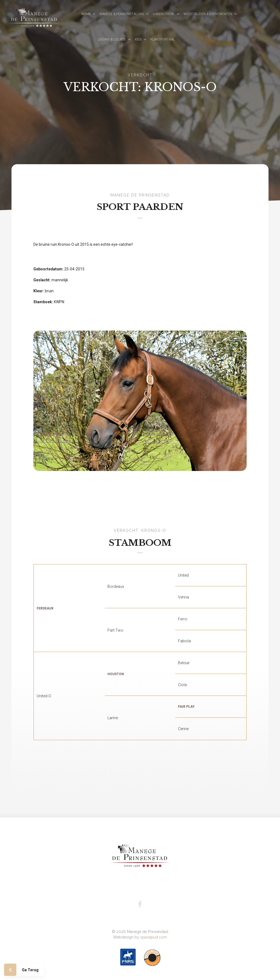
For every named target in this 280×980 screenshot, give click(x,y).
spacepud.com (154, 930)
